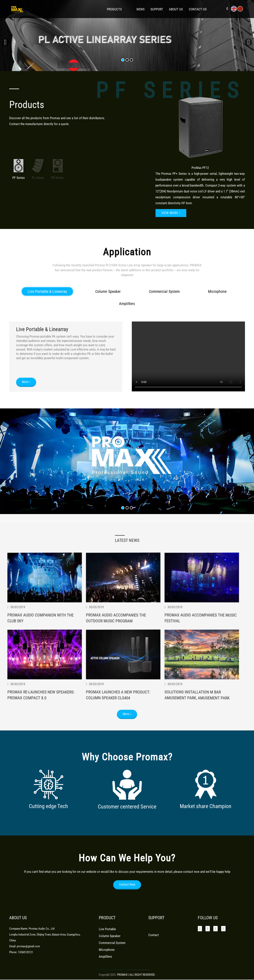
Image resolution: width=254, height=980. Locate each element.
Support (157, 9)
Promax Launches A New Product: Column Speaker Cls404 (119, 729)
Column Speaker (108, 321)
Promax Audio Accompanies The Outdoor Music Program (117, 652)
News (141, 9)
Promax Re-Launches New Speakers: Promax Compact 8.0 (42, 729)
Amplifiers (127, 333)
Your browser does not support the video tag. (188, 386)
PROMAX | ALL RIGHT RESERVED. (136, 975)
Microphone (217, 321)
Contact (154, 946)
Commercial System (164, 321)
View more (31, 44)
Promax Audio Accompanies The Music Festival (202, 651)
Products (114, 9)
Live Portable (107, 940)
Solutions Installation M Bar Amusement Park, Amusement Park (198, 729)
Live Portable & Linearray (47, 321)
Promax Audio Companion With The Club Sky (41, 651)
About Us (176, 9)
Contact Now (127, 896)
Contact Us (198, 9)
